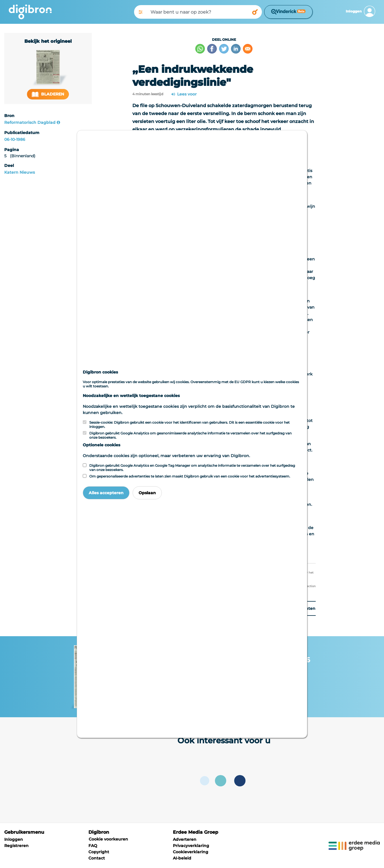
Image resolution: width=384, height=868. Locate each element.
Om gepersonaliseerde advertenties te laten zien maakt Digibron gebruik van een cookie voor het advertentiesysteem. (190, 476)
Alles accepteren (106, 493)
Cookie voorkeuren (108, 839)
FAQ (93, 846)
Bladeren (48, 94)
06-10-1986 (15, 139)
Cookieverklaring (191, 852)
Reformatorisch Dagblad (30, 122)
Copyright (99, 852)
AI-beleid (182, 858)
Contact (97, 858)
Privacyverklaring (191, 846)
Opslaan (147, 493)
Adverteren (185, 839)
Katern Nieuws (20, 172)
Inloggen (14, 839)
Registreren (16, 846)
